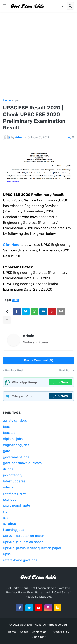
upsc (17, 100)
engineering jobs (16, 445)
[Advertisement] (38, 55)
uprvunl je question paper (23, 542)
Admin (29, 336)
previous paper (15, 493)
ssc (6, 518)
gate (7, 451)
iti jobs (8, 469)
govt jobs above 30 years (22, 463)
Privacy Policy (60, 632)
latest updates (14, 481)
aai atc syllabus (15, 421)
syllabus (9, 524)
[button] (5, 6)
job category (13, 475)
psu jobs (10, 499)
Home (7, 100)
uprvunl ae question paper (24, 536)
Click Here (11, 245)
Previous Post (14, 371)
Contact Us (39, 632)
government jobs (16, 457)
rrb (5, 512)
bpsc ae (9, 433)
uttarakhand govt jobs (20, 560)
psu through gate (17, 505)
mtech (8, 487)
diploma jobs (13, 439)
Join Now (61, 382)
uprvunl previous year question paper (32, 548)
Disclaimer (38, 637)
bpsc (7, 427)
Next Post (65, 371)
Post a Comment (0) (38, 360)
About (24, 632)
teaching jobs (14, 530)
